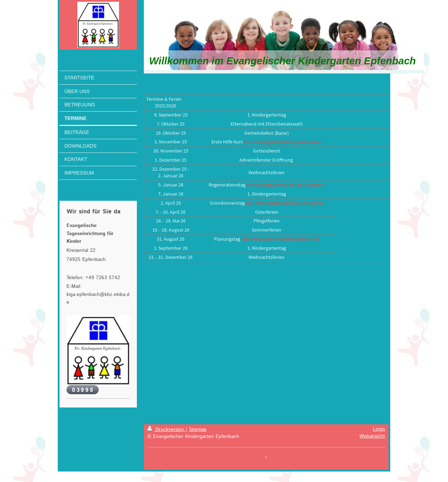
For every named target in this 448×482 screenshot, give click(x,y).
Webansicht (372, 436)
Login (379, 429)
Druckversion (167, 430)
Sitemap (198, 430)
